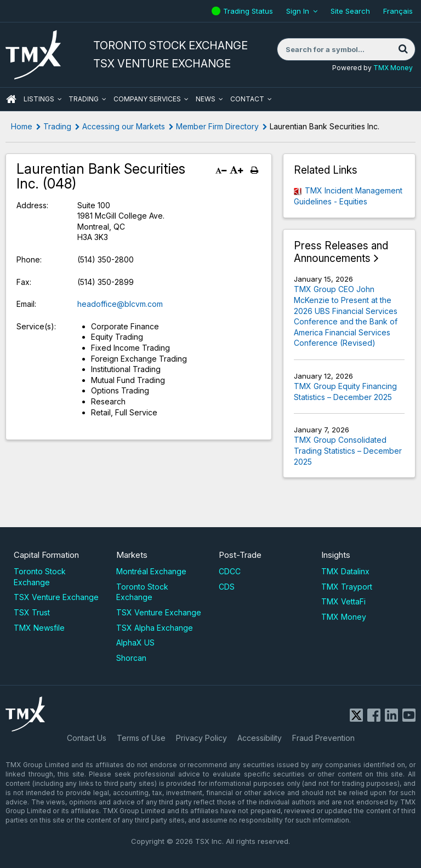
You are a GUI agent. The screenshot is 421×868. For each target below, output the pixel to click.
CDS (227, 587)
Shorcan (131, 658)
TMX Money (393, 68)
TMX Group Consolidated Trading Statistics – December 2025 (348, 450)
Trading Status (249, 11)
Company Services (147, 99)
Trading (84, 99)
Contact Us (87, 738)
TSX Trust (32, 612)
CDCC (230, 571)
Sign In (298, 11)
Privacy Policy (201, 738)
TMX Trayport (347, 587)
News (206, 99)
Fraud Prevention (323, 738)
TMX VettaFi (343, 601)
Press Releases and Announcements (341, 252)
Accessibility (260, 738)
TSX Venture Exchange (56, 597)
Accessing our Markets (124, 126)
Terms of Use (141, 738)
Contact (247, 99)
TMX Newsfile (39, 628)
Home (22, 126)
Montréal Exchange (151, 571)
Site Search (350, 11)
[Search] (403, 49)
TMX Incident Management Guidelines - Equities (348, 196)
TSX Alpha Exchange (155, 628)
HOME (11, 99)
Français (398, 11)
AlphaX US (135, 643)
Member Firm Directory (217, 126)
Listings (39, 99)
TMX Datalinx (345, 571)
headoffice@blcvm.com (120, 304)
